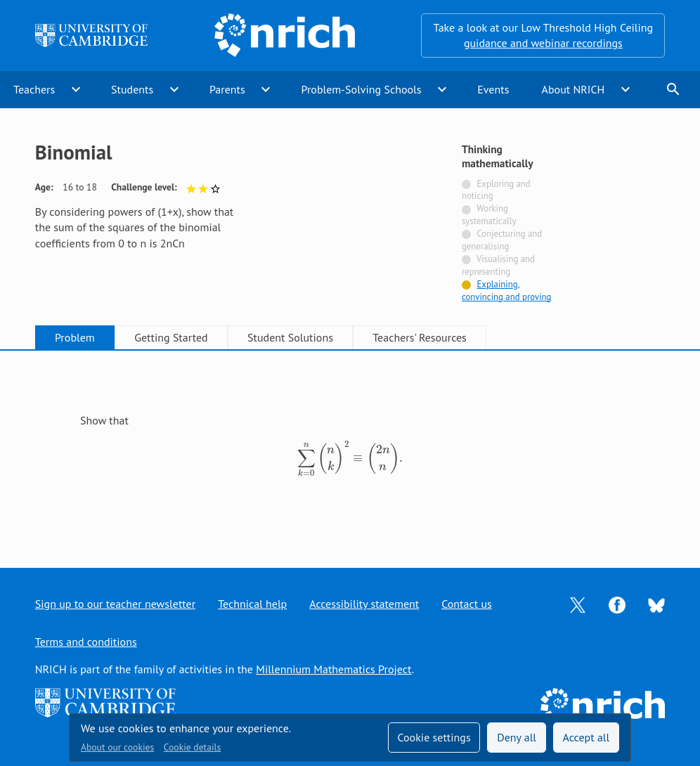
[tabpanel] (350, 446)
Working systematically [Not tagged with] (489, 215)
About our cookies (117, 747)
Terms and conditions (86, 642)
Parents (227, 89)
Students (132, 89)
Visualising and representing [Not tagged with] (498, 265)
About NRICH (573, 89)
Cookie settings (434, 737)
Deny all (517, 737)
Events (493, 89)
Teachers (34, 89)
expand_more (76, 89)
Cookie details (192, 747)
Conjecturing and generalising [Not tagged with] (502, 240)
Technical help (252, 604)
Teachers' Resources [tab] (420, 337)
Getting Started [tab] (171, 337)
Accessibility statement (364, 604)
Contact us (467, 604)
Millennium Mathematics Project (333, 669)
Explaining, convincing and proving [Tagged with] (507, 291)
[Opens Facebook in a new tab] (617, 604)
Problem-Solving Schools (362, 89)
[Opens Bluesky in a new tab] (656, 604)
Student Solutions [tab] (290, 337)
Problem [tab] (75, 337)
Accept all (586, 737)
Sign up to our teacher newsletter (115, 604)
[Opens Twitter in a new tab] (578, 604)
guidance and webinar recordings (543, 43)
